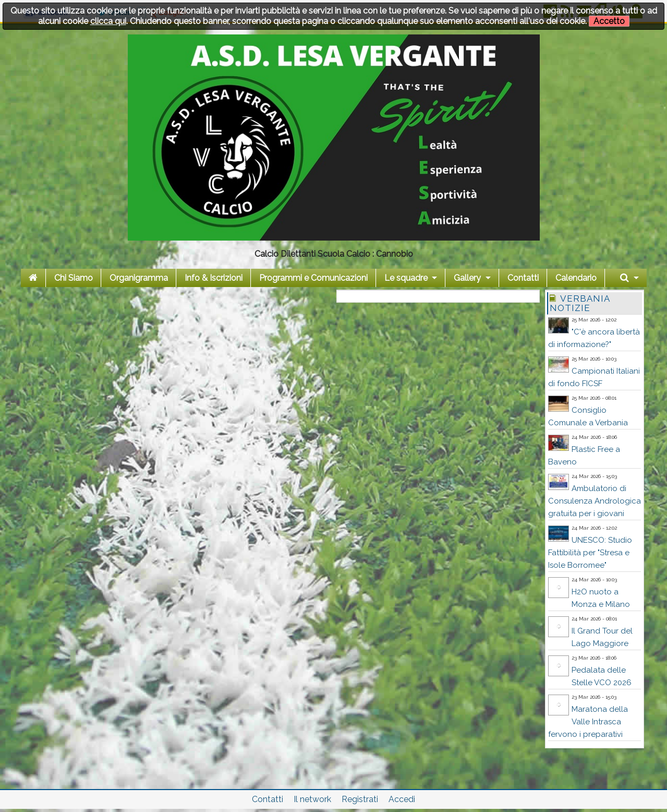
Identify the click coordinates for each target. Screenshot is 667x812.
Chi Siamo (74, 278)
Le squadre (406, 278)
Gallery (467, 278)
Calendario (576, 278)
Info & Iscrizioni (214, 278)
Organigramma (139, 278)
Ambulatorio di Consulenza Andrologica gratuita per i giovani (595, 501)
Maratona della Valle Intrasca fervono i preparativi (588, 722)
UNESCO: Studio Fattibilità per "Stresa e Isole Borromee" (590, 553)
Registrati (360, 799)
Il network (312, 799)
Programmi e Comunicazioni (313, 278)
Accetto (609, 21)
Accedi (402, 799)
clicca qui (108, 21)
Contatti (523, 278)
